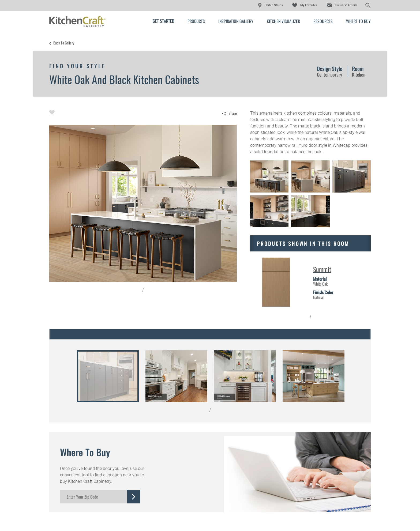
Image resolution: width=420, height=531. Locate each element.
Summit (322, 269)
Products (196, 21)
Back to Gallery (64, 43)
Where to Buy (358, 21)
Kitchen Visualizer (283, 21)
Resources (323, 21)
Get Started (163, 21)
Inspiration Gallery (236, 21)
